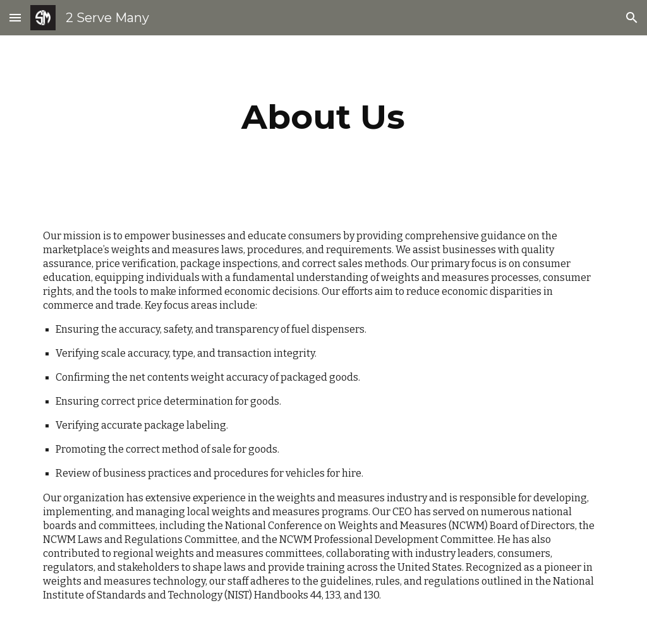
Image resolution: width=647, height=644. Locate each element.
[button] (15, 17)
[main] (323, 117)
